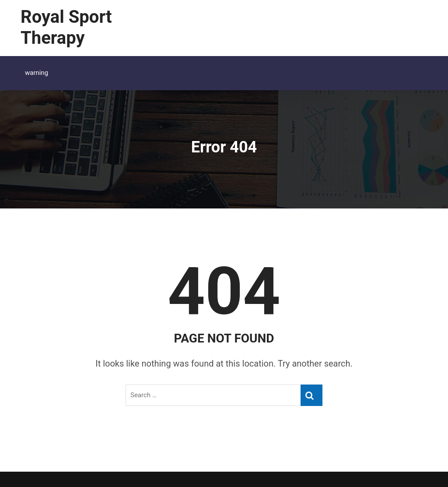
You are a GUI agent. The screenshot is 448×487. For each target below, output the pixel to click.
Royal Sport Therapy (66, 27)
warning (37, 73)
